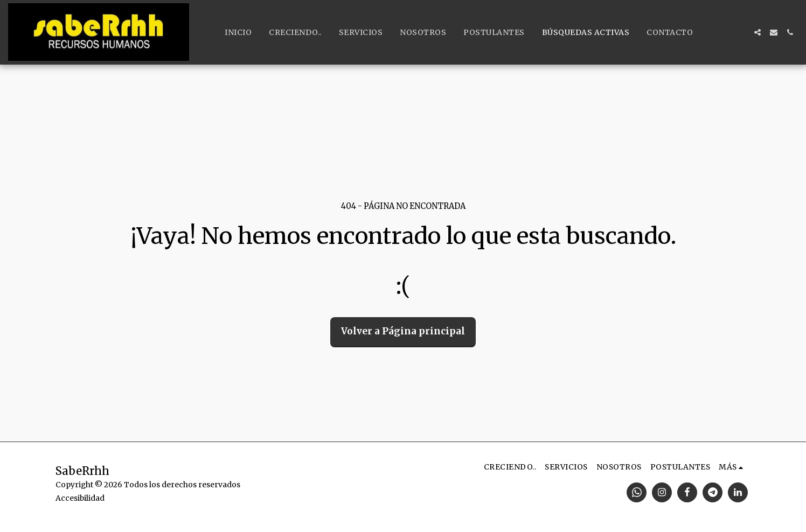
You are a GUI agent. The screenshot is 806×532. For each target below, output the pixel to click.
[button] (758, 32)
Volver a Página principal (403, 331)
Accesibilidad (80, 498)
